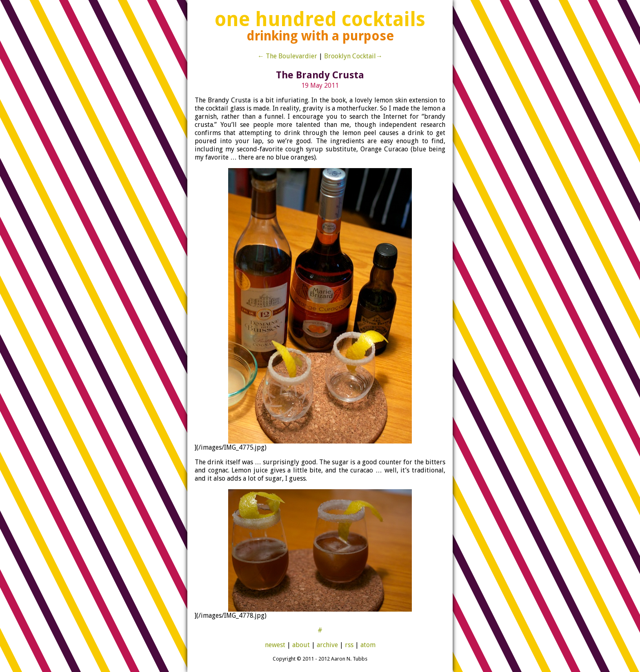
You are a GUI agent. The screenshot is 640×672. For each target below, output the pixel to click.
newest (275, 645)
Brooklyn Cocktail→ (353, 56)
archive (327, 645)
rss (349, 645)
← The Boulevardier (287, 56)
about (301, 645)
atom (368, 645)
